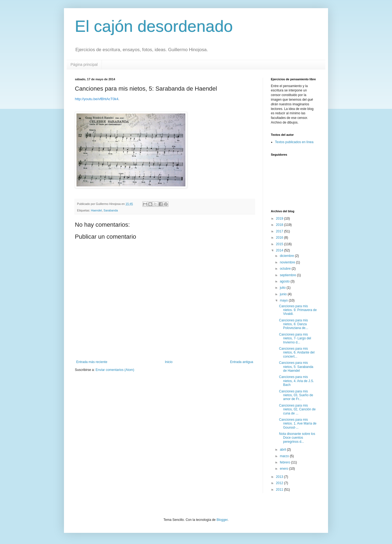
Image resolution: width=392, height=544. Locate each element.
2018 (280, 225)
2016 (280, 238)
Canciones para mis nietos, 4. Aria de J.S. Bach (296, 381)
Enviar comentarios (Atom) (115, 370)
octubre (286, 269)
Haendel (96, 210)
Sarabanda (111, 210)
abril (283, 450)
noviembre (288, 262)
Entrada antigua (242, 362)
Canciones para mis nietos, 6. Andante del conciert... (297, 353)
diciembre (287, 256)
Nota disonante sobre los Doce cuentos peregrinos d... (297, 438)
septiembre (288, 275)
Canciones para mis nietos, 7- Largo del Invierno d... (295, 338)
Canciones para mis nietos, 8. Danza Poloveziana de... (294, 324)
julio (283, 288)
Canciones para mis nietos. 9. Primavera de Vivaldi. (298, 310)
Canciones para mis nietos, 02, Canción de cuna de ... (297, 409)
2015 (280, 244)
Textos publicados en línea (294, 142)
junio (284, 294)
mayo (284, 300)
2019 (280, 219)
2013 (280, 477)
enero (284, 469)
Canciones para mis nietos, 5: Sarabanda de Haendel (296, 367)
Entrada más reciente (92, 362)
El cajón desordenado (154, 26)
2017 (280, 231)
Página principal (84, 64)
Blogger (222, 520)
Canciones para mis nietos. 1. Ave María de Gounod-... (298, 424)
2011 (280, 490)
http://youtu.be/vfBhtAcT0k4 (97, 99)
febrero (285, 462)
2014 (280, 250)
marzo (285, 456)
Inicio (169, 362)
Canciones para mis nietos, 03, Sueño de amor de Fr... (296, 395)
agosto (285, 281)
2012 (280, 483)
